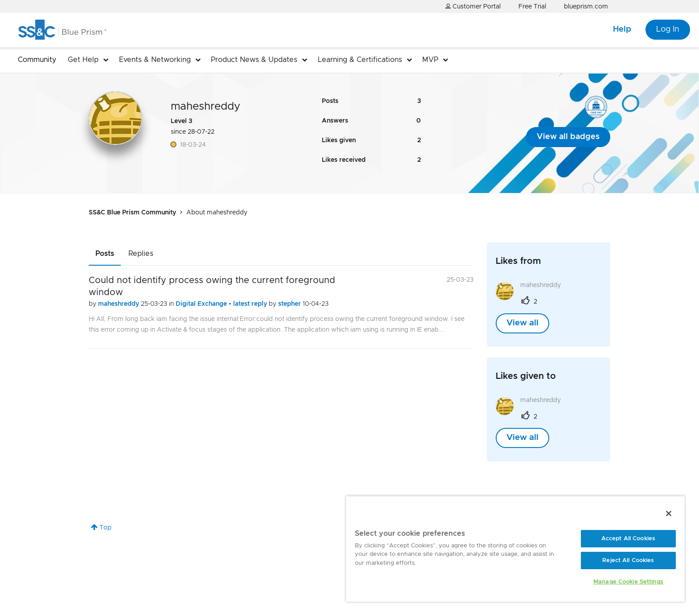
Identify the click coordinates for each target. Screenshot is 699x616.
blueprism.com (586, 7)
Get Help (83, 60)
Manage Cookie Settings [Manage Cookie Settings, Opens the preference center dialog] (628, 582)
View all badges (568, 137)
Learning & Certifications (360, 60)
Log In (668, 29)
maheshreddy (119, 304)
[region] (515, 549)
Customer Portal (473, 6)
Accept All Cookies (628, 539)
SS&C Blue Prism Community (132, 213)
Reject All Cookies (628, 561)
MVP (430, 60)
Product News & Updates (254, 60)
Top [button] (105, 528)
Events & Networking (155, 60)
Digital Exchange (202, 304)
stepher (290, 304)
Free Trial (532, 7)
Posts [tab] (105, 254)
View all (522, 323)
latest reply (251, 304)
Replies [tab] (141, 254)
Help (622, 29)
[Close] (669, 513)
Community (37, 60)
